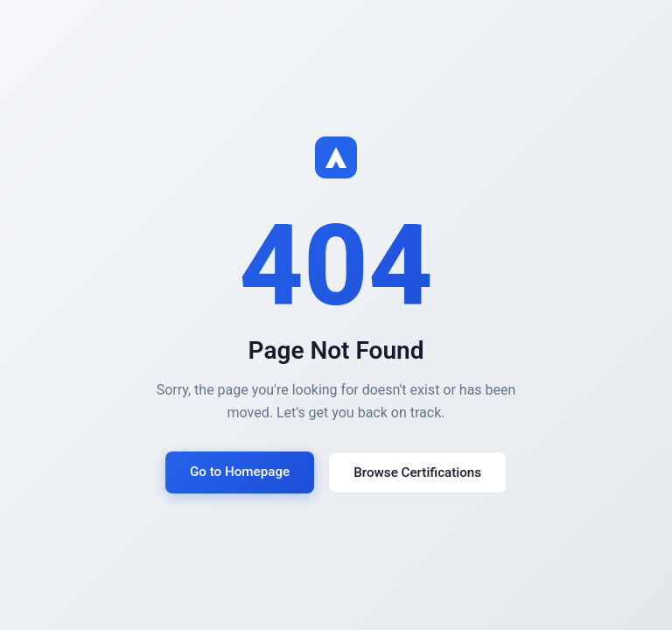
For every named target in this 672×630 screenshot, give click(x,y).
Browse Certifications (417, 472)
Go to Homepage (240, 472)
